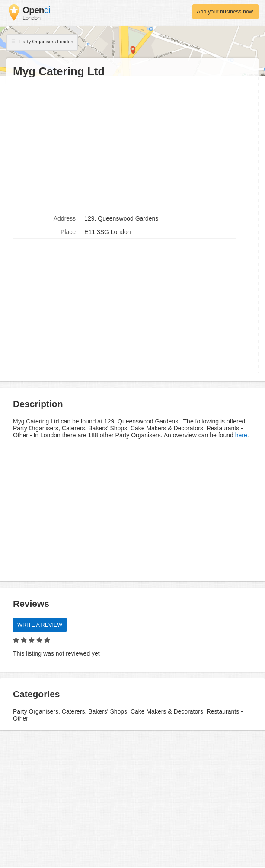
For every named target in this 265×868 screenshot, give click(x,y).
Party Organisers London (42, 42)
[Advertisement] (132, 145)
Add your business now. (225, 12)
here (241, 435)
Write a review (40, 625)
